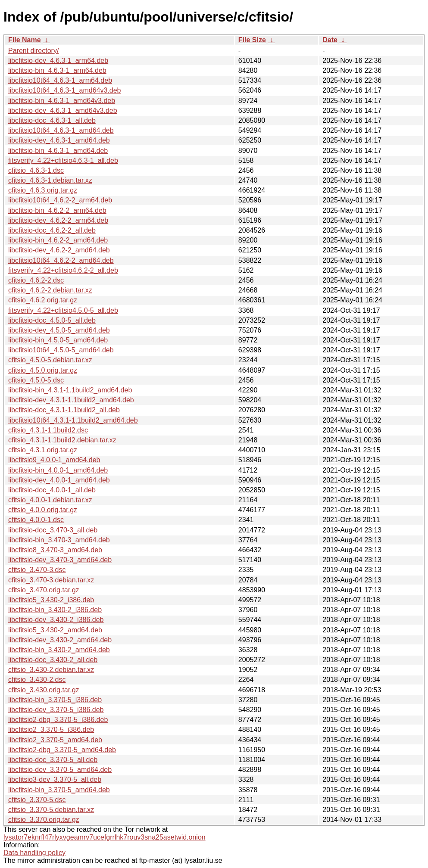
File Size (252, 40)
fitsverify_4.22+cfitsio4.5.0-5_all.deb (63, 310)
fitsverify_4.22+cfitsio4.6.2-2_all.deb (63, 270)
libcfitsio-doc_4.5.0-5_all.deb (52, 320)
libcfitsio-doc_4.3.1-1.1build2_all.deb (64, 410)
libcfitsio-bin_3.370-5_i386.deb (55, 700)
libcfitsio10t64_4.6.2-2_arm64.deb (60, 200)
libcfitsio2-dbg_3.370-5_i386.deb (58, 720)
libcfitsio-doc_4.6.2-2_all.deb (52, 230)
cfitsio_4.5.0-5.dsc (36, 380)
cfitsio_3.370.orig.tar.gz (44, 820)
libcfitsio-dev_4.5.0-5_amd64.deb (59, 330)
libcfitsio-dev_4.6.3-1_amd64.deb (59, 140)
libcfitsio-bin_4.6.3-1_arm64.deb (57, 70)
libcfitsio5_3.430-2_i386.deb (51, 600)
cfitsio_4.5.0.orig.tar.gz (43, 370)
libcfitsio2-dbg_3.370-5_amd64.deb (62, 750)
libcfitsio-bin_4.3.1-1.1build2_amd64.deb (70, 390)
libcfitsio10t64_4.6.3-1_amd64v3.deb (65, 90)
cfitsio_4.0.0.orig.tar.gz (43, 510)
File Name (25, 40)
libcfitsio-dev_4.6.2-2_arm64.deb (58, 220)
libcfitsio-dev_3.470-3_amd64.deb (60, 560)
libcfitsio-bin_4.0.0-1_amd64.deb (58, 470)
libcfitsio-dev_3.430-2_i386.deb (56, 620)
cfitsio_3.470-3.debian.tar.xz (51, 580)
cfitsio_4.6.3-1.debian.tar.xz (50, 180)
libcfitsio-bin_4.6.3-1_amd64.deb (58, 151)
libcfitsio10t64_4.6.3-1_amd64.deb (61, 130)
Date (330, 40)
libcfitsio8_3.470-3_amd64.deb (55, 550)
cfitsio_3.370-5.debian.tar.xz (51, 810)
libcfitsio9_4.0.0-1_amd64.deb (54, 460)
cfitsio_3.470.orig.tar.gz (44, 590)
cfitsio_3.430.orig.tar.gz (44, 690)
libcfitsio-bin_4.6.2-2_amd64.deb (58, 240)
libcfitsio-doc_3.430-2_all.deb (53, 660)
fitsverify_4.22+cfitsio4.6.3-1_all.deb (63, 160)
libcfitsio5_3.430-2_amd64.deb (55, 630)
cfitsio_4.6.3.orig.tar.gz (43, 190)
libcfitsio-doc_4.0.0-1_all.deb (52, 490)
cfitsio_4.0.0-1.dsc (36, 520)
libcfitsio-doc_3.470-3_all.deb (53, 530)
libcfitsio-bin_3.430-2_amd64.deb (59, 650)
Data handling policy (34, 853)
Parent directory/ (33, 51)
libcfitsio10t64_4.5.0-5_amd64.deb (61, 350)
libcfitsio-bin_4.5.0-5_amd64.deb (58, 340)
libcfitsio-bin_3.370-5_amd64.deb (59, 790)
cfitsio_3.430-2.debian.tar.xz (51, 670)
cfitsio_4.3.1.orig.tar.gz (43, 450)
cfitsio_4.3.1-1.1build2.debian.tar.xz (62, 440)
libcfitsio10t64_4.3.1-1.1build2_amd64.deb (73, 420)
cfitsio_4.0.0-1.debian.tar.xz (50, 500)
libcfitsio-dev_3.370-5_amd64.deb (60, 770)
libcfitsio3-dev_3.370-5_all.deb (55, 779)
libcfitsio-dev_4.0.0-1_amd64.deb (59, 480)
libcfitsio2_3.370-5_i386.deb (51, 730)
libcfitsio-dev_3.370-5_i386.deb (56, 710)
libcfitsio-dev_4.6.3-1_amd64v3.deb (63, 110)
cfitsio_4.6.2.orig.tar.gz (43, 300)
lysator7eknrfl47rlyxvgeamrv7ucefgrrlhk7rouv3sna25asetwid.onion (105, 837)
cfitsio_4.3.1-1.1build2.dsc (48, 430)
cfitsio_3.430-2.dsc (37, 680)
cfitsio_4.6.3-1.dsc (36, 170)
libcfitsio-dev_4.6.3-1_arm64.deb (58, 61)
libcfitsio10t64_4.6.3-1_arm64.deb (60, 80)
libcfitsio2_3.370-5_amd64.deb (55, 740)
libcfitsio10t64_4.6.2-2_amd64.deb (61, 260)
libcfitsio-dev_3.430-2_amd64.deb (60, 640)
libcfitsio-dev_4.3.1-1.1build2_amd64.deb (71, 400)
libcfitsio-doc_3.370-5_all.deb (53, 760)
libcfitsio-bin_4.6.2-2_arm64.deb (57, 210)
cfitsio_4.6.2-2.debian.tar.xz (50, 290)
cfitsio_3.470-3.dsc (37, 570)
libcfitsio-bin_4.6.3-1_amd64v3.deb (62, 101)
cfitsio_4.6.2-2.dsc (36, 280)
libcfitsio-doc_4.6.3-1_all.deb (52, 120)
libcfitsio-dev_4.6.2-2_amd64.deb (59, 250)
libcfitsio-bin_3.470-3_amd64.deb (59, 540)
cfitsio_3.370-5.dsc (37, 800)
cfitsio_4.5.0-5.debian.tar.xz (50, 360)
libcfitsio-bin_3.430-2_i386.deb (55, 610)
